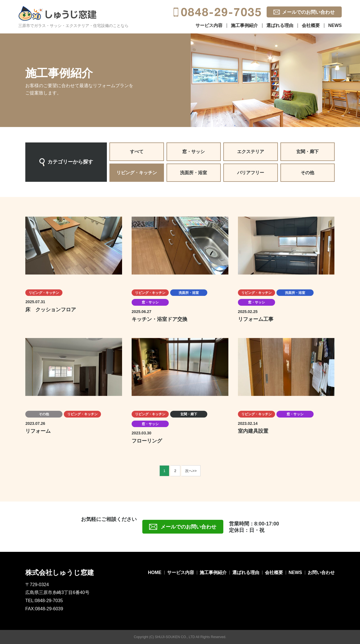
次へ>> (191, 471)
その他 (307, 173)
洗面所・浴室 (193, 173)
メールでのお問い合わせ (308, 12)
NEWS (335, 25)
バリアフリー (251, 173)
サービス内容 (209, 25)
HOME (155, 572)
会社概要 (311, 25)
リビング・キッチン (137, 173)
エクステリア (251, 152)
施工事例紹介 (244, 25)
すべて (137, 152)
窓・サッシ (193, 152)
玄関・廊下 (307, 152)
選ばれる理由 (280, 25)
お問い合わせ (321, 572)
